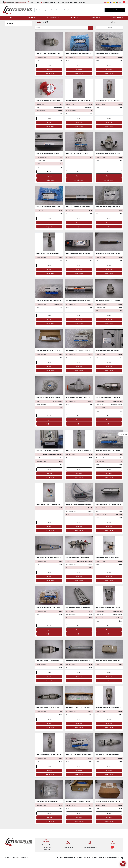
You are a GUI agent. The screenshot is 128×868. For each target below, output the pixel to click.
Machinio (25, 858)
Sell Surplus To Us (53, 18)
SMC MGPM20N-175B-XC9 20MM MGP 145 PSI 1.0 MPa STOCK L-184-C (88, 607)
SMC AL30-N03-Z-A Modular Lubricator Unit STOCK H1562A (86, 100)
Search (115, 10)
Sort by (110, 28)
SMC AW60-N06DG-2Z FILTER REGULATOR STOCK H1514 (54, 708)
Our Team (87, 858)
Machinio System (10, 858)
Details (49, 65)
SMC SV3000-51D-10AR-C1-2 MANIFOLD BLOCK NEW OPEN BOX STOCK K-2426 (91, 351)
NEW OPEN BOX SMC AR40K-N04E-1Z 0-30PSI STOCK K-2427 (55, 300)
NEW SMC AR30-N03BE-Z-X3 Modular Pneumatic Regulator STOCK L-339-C (62, 451)
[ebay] (124, 2)
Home (11, 18)
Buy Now (49, 69)
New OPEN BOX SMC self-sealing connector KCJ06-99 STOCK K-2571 (60, 207)
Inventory (31, 18)
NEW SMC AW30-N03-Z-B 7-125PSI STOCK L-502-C (82, 153)
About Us (80, 858)
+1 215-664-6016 (35, 2)
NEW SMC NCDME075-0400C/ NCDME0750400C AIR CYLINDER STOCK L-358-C (91, 207)
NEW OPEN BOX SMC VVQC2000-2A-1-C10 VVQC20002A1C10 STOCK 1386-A (60, 607)
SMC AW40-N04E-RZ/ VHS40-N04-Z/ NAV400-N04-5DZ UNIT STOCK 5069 (90, 557)
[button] (32, 18)
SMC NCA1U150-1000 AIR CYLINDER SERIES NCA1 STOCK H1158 (86, 661)
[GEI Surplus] (19, 842)
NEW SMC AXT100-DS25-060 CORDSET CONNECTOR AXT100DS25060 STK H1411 (61, 397)
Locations (94, 858)
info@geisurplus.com (49, 2)
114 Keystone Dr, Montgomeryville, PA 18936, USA (71, 2)
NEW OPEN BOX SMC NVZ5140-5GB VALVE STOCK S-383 (84, 254)
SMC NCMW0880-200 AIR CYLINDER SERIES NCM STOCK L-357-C (86, 300)
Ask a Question (49, 73)
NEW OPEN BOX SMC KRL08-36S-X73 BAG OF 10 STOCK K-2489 (86, 53)
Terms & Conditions (117, 18)
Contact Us (96, 18)
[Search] (69, 10)
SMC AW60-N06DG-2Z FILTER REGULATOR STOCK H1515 (54, 661)
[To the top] (123, 434)
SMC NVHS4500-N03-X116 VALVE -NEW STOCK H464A (53, 504)
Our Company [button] (74, 18)
